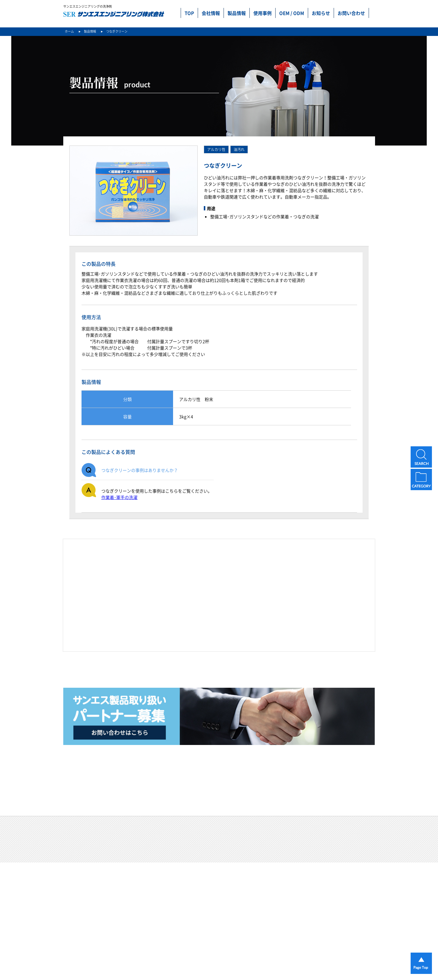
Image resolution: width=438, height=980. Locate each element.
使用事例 (262, 13)
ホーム (69, 31)
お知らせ (321, 13)
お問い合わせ (351, 13)
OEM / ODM (292, 13)
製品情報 (237, 13)
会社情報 (211, 13)
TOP (189, 13)
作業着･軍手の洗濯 (119, 497)
